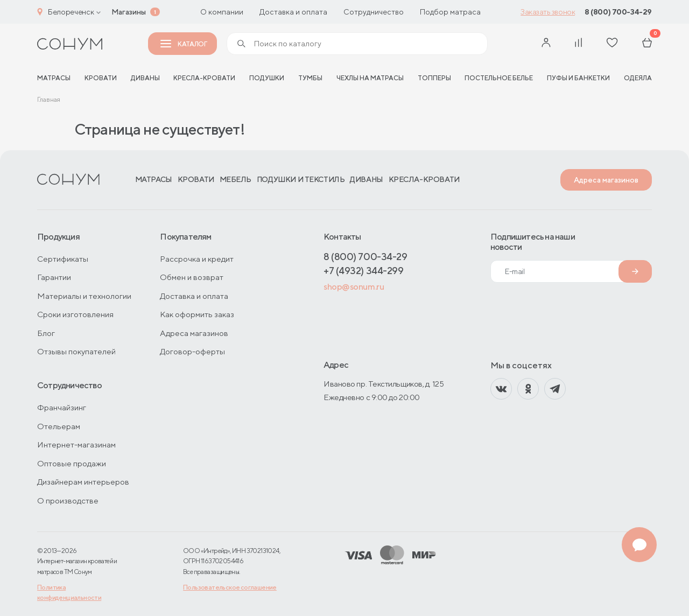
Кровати (101, 78)
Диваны (145, 78)
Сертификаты (63, 259)
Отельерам (59, 426)
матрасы (54, 78)
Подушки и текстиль (301, 179)
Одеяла (638, 78)
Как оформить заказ (197, 314)
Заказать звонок (548, 12)
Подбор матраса (450, 12)
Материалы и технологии (84, 296)
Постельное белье (499, 78)
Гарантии (54, 277)
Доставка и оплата (293, 12)
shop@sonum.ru (354, 287)
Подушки (267, 78)
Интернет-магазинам (76, 444)
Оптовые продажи (72, 463)
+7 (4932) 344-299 (363, 271)
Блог (46, 333)
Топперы (434, 78)
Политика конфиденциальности (69, 592)
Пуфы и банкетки (578, 78)
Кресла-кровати (204, 78)
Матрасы (154, 179)
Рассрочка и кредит (197, 259)
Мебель (235, 179)
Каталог (184, 44)
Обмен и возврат (192, 277)
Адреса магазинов (606, 180)
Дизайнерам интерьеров (83, 482)
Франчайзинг (62, 407)
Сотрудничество (374, 12)
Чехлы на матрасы (370, 78)
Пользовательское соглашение (230, 587)
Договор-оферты (192, 351)
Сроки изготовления (75, 314)
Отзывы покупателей (76, 351)
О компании (222, 12)
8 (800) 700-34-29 (618, 12)
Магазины (129, 12)
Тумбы (310, 78)
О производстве (68, 500)
